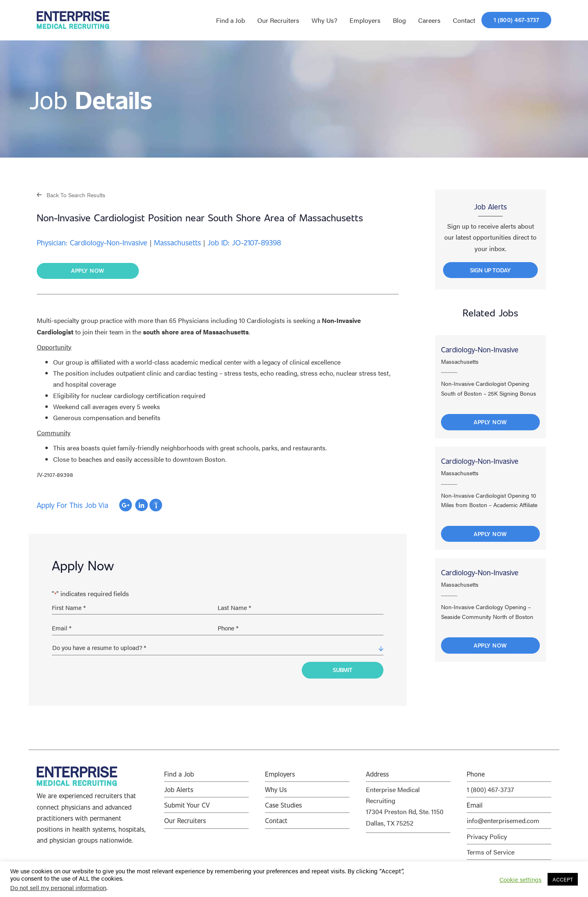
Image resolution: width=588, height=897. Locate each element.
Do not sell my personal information (58, 887)
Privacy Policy (487, 836)
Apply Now (490, 422)
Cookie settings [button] (520, 879)
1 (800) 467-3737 (490, 789)
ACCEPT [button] (563, 879)
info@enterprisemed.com (503, 820)
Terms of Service (491, 852)
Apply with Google (126, 505)
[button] (71, 195)
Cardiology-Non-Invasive (480, 349)
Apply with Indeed (156, 505)
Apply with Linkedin (141, 505)
